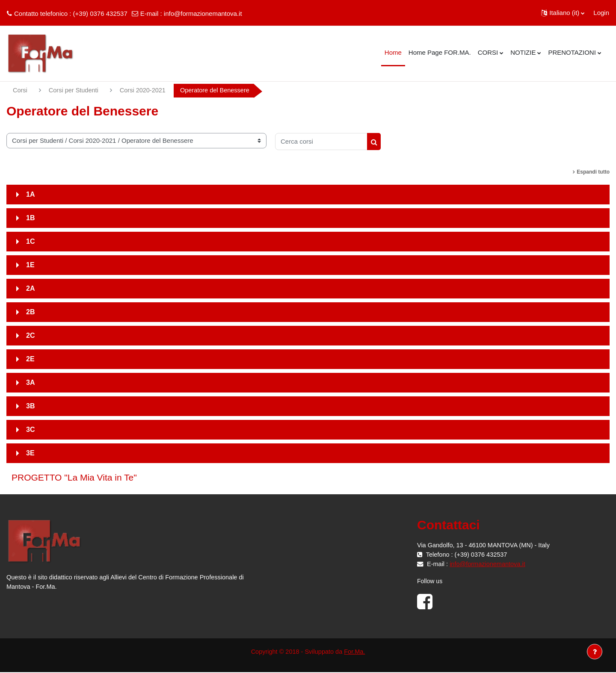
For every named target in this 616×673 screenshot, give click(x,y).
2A (30, 289)
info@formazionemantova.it (203, 13)
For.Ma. (356, 652)
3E (30, 453)
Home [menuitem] (393, 52)
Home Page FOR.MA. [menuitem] (440, 52)
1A (30, 195)
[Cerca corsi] (321, 142)
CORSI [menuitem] (488, 52)
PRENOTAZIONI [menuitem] (572, 52)
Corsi (20, 90)
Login (601, 13)
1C (30, 242)
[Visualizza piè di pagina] (595, 652)
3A (30, 383)
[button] (563, 13)
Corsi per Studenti (75, 90)
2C (30, 336)
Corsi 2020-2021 (146, 90)
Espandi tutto (593, 172)
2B (30, 312)
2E (30, 359)
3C (30, 430)
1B (30, 218)
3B (30, 406)
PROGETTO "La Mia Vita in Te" (74, 478)
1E (30, 265)
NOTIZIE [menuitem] (523, 52)
